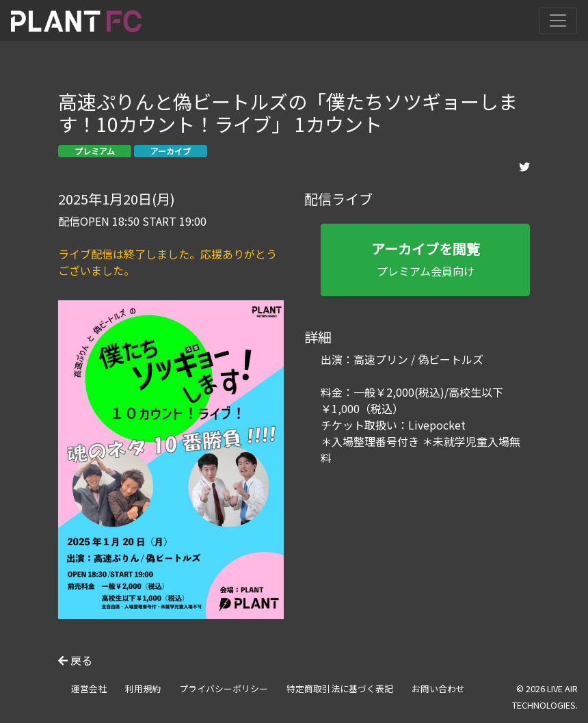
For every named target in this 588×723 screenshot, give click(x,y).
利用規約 (143, 688)
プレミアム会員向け (425, 259)
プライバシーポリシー (224, 688)
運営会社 (89, 688)
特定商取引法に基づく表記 (340, 688)
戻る (75, 660)
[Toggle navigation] (558, 21)
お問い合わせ (438, 688)
